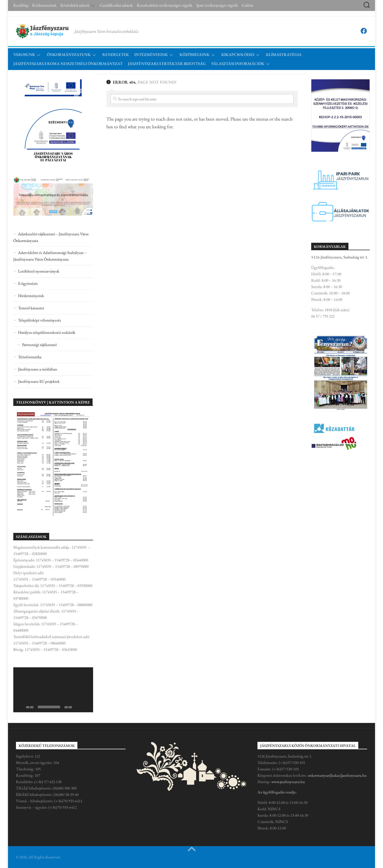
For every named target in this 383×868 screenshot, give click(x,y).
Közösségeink (195, 54)
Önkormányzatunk (69, 54)
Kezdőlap (21, 5)
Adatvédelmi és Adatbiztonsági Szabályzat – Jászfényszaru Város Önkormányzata (50, 256)
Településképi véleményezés (39, 320)
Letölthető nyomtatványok (39, 271)
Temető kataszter (31, 308)
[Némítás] (78, 707)
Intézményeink (151, 54)
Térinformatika (30, 357)
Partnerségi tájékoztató (39, 345)
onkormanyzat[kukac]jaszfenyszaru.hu (337, 775)
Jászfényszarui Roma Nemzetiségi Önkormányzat (68, 63)
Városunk (24, 54)
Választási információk (238, 63)
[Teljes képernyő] (86, 707)
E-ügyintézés (28, 283)
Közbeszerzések (44, 5)
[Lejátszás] (20, 707)
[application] (53, 690)
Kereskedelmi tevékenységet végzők (165, 5)
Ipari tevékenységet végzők (217, 5)
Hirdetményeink (31, 296)
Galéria (247, 5)
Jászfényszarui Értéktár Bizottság (167, 63)
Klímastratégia (284, 54)
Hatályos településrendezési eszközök (47, 332)
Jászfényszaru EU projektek (39, 381)
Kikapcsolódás (238, 54)
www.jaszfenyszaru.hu (288, 782)
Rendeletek (116, 54)
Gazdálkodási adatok (116, 5)
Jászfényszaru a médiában (38, 369)
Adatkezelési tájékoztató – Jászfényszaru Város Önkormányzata (51, 237)
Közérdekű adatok (75, 5)
